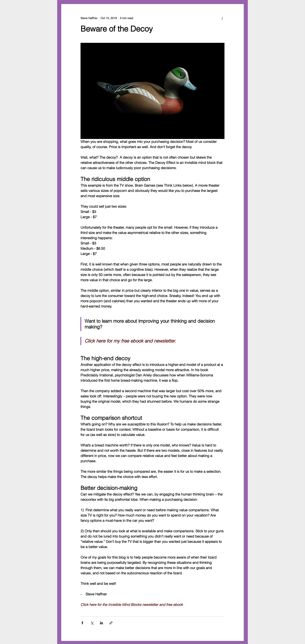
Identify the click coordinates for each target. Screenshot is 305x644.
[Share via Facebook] (82, 623)
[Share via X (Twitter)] (92, 623)
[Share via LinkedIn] (101, 623)
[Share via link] (111, 623)
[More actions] (222, 18)
